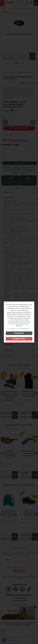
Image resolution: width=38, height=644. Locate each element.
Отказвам (19, 333)
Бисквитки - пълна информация (19, 329)
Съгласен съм (19, 339)
